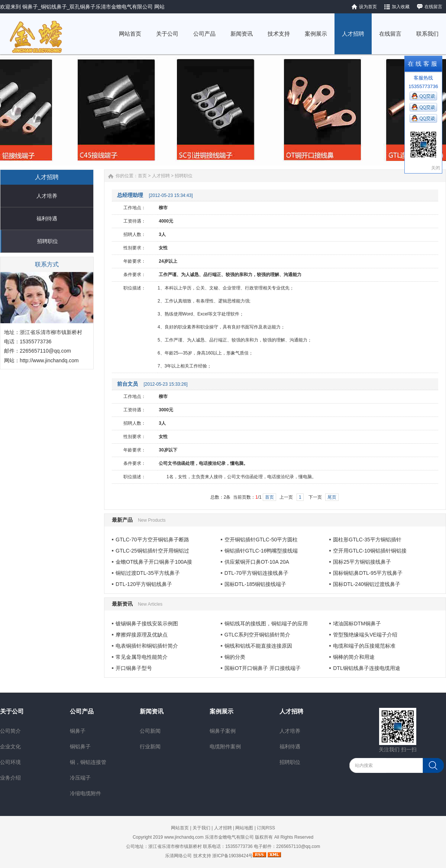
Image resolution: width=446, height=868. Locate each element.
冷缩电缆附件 (85, 793)
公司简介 (10, 731)
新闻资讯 (152, 711)
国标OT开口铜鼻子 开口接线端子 (263, 668)
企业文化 (10, 746)
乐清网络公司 (178, 856)
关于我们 (201, 828)
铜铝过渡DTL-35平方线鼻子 (148, 573)
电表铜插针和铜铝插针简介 (147, 646)
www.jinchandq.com (184, 837)
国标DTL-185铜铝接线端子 (255, 584)
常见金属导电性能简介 (142, 657)
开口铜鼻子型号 (134, 668)
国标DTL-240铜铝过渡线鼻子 (366, 584)
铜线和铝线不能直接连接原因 (258, 646)
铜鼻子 (78, 731)
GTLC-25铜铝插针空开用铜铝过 (152, 551)
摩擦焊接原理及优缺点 (142, 635)
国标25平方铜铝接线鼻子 (362, 562)
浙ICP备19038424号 (232, 856)
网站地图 (244, 828)
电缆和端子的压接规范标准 (364, 646)
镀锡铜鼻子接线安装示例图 (147, 624)
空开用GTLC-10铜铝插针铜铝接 (370, 551)
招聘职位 (48, 241)
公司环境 (10, 762)
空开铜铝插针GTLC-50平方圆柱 (261, 540)
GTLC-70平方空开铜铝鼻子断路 (152, 540)
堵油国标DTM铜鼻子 (357, 624)
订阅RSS (266, 828)
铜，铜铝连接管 (88, 762)
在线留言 (433, 7)
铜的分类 (235, 657)
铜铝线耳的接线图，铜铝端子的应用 (266, 624)
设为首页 (368, 7)
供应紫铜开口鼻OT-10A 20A (257, 562)
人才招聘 (161, 176)
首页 (142, 176)
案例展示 (222, 711)
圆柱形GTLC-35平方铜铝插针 (367, 540)
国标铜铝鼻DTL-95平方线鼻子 (368, 573)
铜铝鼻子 (80, 746)
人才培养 (47, 196)
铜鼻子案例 (223, 731)
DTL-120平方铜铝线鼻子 (144, 584)
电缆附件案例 (225, 746)
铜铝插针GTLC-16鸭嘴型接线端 (261, 551)
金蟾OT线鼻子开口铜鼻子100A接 (154, 562)
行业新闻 (150, 746)
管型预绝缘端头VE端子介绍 (365, 635)
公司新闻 (150, 731)
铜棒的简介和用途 (354, 657)
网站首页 (180, 828)
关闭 (436, 168)
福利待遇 (47, 218)
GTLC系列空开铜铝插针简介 (257, 635)
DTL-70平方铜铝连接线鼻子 (257, 573)
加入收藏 (401, 7)
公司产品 (82, 711)
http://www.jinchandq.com (49, 360)
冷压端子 (80, 778)
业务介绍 (10, 778)
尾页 (332, 497)
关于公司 (12, 711)
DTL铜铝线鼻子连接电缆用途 (366, 668)
